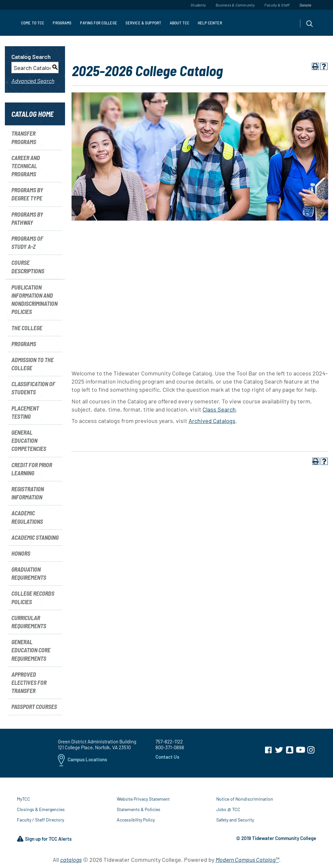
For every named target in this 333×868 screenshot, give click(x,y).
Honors (21, 553)
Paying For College (98, 23)
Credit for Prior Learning (32, 469)
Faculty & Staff (277, 5)
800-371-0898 (170, 747)
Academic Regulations (27, 517)
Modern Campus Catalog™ (247, 860)
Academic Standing (35, 537)
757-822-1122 (169, 741)
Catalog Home (33, 114)
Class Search (219, 409)
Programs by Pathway (27, 218)
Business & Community (235, 5)
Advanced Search (33, 81)
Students (198, 5)
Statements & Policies (139, 809)
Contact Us (167, 757)
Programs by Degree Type (27, 194)
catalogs (71, 860)
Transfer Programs (24, 137)
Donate (305, 5)
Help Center (210, 23)
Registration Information (28, 493)
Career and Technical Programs (26, 166)
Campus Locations (82, 760)
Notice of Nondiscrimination (245, 799)
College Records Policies (33, 597)
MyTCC (24, 799)
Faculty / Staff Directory (40, 820)
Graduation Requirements (29, 573)
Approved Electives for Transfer (29, 683)
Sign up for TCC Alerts (44, 839)
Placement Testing (25, 412)
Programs (62, 23)
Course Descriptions (28, 267)
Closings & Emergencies (41, 809)
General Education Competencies (29, 441)
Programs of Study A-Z (27, 243)
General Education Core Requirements (31, 650)
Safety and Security (235, 820)
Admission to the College (33, 364)
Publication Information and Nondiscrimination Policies (34, 300)
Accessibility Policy (136, 820)
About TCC (180, 23)
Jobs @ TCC (228, 809)
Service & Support (143, 23)
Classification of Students (33, 388)
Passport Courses (34, 707)
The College (27, 328)
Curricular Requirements (29, 622)
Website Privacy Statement (143, 799)
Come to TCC (33, 23)
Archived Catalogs (212, 421)
